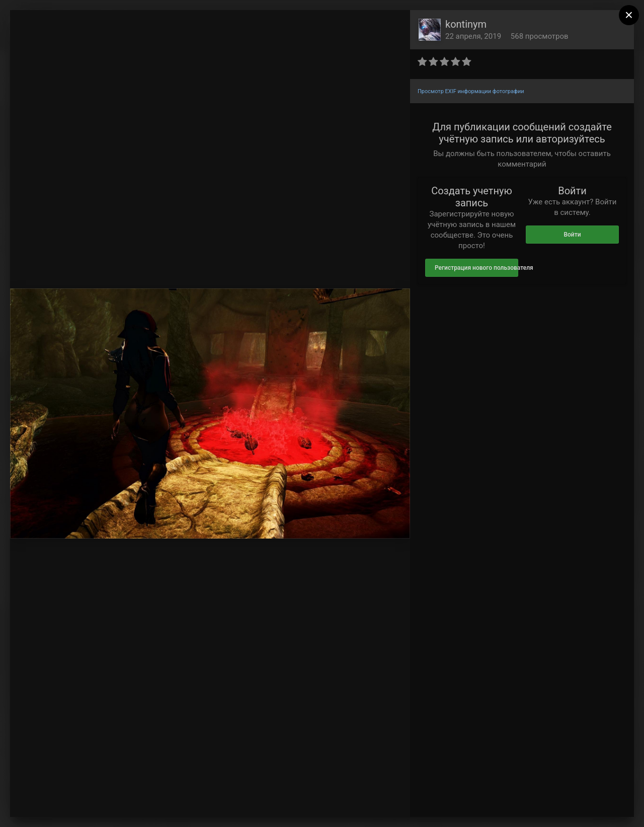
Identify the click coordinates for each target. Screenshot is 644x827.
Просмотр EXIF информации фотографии (471, 91)
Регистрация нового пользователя (476, 268)
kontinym (466, 24)
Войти (572, 235)
